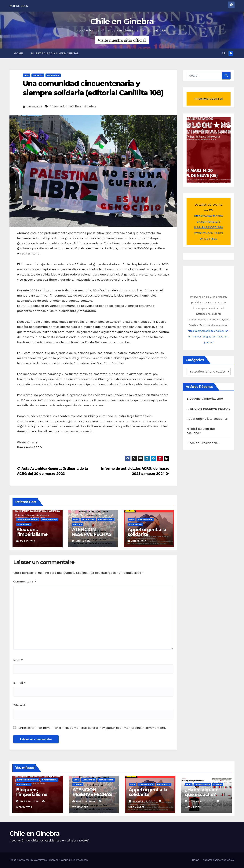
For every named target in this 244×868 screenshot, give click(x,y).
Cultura (78, 524)
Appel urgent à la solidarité (147, 532)
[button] (224, 53)
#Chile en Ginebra (82, 106)
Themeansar (80, 860)
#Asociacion (59, 106)
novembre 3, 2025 (201, 801)
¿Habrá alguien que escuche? (202, 792)
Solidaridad (53, 75)
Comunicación (106, 520)
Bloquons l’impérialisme (32, 532)
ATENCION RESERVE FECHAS (92, 532)
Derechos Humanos (28, 520)
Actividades (88, 520)
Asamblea (38, 75)
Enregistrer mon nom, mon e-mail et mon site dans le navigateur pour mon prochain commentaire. (92, 728)
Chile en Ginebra (122, 21)
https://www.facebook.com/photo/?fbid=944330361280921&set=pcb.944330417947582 (209, 227)
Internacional (49, 520)
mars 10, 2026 (30, 801)
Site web (20, 705)
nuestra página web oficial (55, 53)
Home (18, 53)
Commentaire (25, 581)
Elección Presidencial (203, 443)
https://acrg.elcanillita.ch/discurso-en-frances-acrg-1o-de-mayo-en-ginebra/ (208, 337)
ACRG (26, 75)
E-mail (19, 683)
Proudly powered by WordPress (29, 860)
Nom (18, 660)
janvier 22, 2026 (144, 801)
